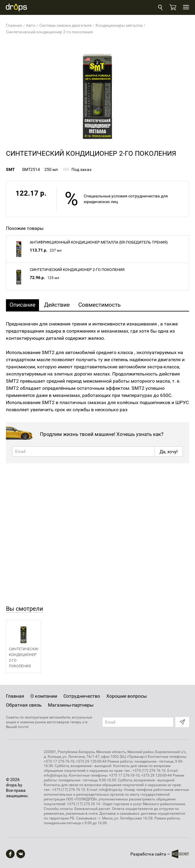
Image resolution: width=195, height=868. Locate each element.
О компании (44, 696)
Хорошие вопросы (127, 696)
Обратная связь (24, 705)
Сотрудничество (82, 696)
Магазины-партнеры (71, 705)
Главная (15, 696)
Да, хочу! (169, 452)
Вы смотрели (25, 609)
